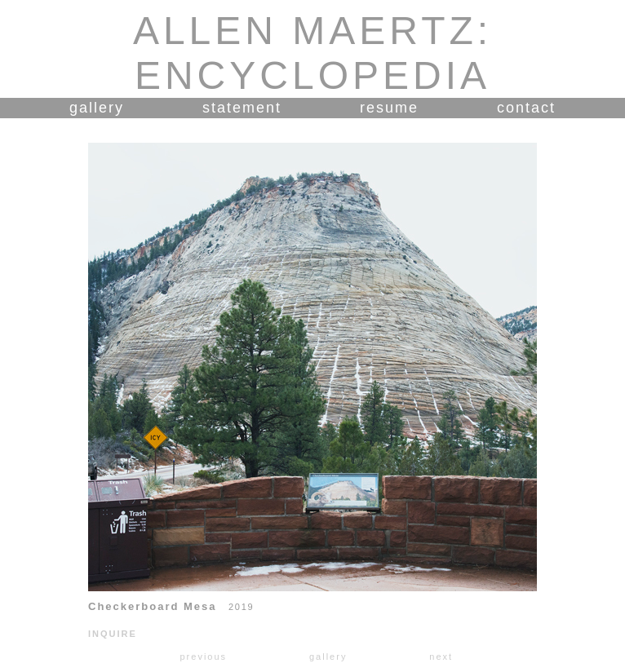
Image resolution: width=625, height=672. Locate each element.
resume (389, 108)
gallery (97, 108)
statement (242, 108)
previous (203, 657)
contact (526, 108)
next (441, 657)
